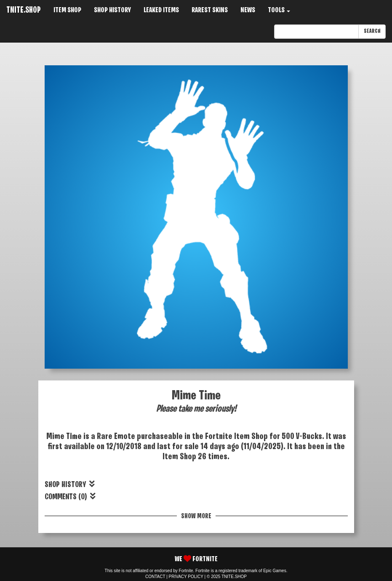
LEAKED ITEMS (161, 10)
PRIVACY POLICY (186, 577)
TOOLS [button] (279, 10)
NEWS (248, 10)
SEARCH (372, 31)
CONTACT (155, 577)
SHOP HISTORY (112, 10)
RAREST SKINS (210, 10)
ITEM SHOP (67, 10)
